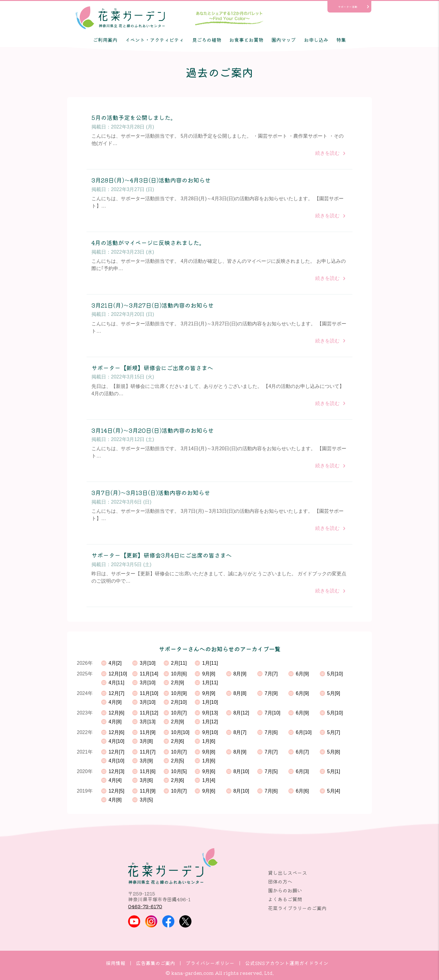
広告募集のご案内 (155, 963)
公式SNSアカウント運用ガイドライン (287, 963)
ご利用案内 (105, 40)
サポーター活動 (348, 7)
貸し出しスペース (287, 873)
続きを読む (327, 153)
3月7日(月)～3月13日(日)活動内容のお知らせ (151, 493)
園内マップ (284, 40)
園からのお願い (285, 890)
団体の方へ (280, 881)
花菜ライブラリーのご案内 (297, 908)
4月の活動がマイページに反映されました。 (148, 243)
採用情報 (116, 963)
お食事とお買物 (246, 40)
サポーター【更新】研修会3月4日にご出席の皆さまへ (162, 555)
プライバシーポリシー (210, 963)
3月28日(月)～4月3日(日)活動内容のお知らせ (151, 180)
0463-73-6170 (145, 906)
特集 (341, 40)
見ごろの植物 (207, 40)
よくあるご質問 (285, 899)
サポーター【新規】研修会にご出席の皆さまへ (152, 368)
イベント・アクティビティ (155, 40)
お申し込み (316, 40)
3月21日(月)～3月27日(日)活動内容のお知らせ (153, 305)
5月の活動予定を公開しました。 (134, 118)
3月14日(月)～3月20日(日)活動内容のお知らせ (153, 430)
